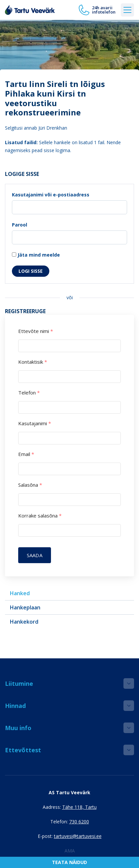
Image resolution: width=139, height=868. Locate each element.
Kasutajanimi (35, 423)
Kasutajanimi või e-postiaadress (51, 195)
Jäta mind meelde (36, 255)
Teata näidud (69, 862)
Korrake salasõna (40, 516)
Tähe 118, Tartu (79, 807)
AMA (70, 851)
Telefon (29, 393)
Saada (35, 555)
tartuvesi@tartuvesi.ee (78, 836)
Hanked (20, 593)
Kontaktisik (33, 362)
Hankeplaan (25, 607)
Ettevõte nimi (36, 331)
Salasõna (30, 485)
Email (26, 454)
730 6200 (79, 822)
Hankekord (24, 622)
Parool (20, 225)
